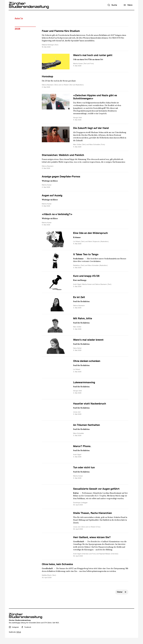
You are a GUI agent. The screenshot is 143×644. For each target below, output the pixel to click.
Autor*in (19, 18)
